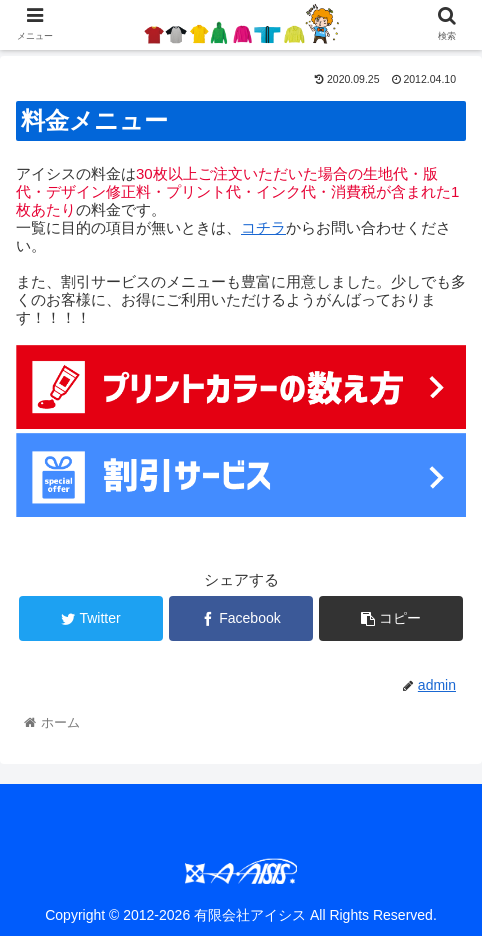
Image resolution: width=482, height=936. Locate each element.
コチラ (263, 227)
